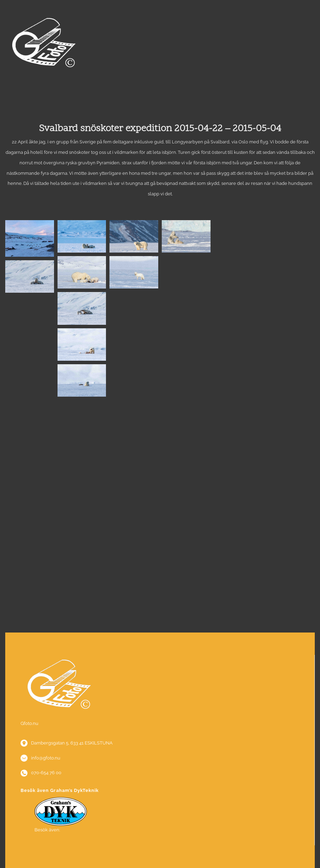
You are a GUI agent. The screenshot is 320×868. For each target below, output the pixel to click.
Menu (160, 99)
